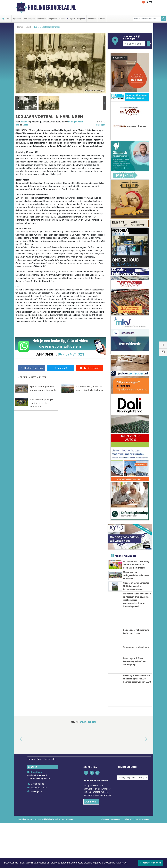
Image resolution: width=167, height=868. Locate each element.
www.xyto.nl (37, 836)
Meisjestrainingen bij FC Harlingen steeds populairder (42, 403)
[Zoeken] (164, 19)
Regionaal (53, 19)
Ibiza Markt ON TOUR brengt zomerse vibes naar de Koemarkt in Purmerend (136, 565)
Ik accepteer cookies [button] (151, 863)
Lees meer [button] (122, 863)
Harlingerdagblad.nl (52, 7)
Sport (73, 19)
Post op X (60, 368)
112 (9, 19)
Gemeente (42, 19)
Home (20, 27)
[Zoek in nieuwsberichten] (147, 19)
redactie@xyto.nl (39, 833)
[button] (16, 103)
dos (17, 125)
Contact (102, 19)
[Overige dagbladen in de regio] (133, 823)
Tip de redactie (89, 368)
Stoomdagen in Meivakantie (136, 692)
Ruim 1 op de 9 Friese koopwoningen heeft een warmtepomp (135, 706)
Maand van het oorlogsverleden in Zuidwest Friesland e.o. (136, 598)
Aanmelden (91, 847)
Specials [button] (63, 19)
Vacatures (92, 19)
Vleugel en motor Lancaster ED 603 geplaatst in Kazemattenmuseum (136, 618)
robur (81, 122)
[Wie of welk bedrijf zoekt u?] (134, 44)
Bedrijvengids (29, 19)
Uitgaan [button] (81, 19)
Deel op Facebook (31, 368)
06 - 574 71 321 (71, 354)
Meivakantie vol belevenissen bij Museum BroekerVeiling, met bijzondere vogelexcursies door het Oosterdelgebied (137, 645)
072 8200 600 (37, 829)
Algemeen (17, 19)
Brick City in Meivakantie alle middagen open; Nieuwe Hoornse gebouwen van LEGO (137, 724)
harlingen (73, 122)
